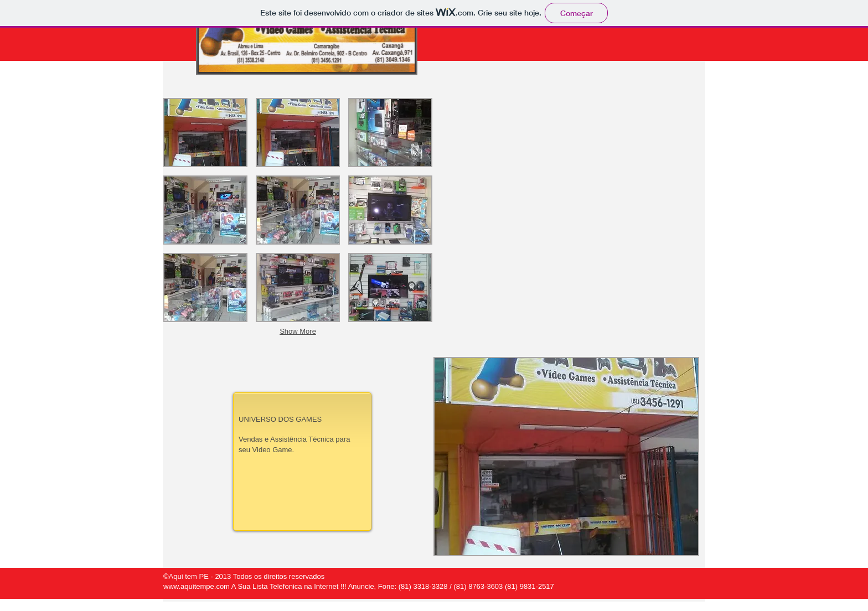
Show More (298, 331)
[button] (566, 457)
